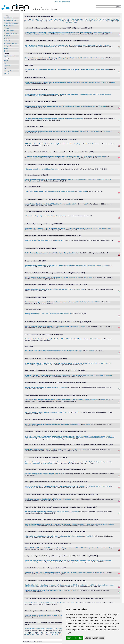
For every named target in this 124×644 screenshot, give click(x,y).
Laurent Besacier (104, 585)
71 (94, 21)
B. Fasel (71, 289)
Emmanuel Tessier (93, 363)
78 (111, 21)
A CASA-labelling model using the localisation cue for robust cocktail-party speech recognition (53, 375)
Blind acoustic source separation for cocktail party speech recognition (46, 58)
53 (50, 21)
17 (58, 19)
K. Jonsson (70, 449)
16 (56, 19)
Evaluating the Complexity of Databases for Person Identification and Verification (49, 572)
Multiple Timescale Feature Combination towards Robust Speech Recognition (48, 253)
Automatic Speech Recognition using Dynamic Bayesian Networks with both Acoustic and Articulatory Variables (59, 33)
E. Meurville (43, 586)
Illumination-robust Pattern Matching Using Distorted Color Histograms (46, 615)
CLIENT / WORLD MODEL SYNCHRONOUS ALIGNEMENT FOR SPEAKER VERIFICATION (51, 486)
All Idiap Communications (11, 23)
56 (57, 21)
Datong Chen (49, 240)
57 (60, 21)
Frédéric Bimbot (50, 47)
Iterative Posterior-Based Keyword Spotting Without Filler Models (44, 204)
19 (63, 19)
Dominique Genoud (95, 486)
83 (69, 22)
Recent (6, 49)
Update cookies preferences (62, 2)
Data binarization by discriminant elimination (38, 512)
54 (53, 21)
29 (88, 19)
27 (83, 19)
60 (67, 21)
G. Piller (41, 181)
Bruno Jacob (51, 438)
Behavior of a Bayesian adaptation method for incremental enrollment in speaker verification (53, 45)
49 (40, 21)
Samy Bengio (34, 34)
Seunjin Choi (77, 58)
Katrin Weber (69, 144)
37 (107, 19)
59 (65, 21)
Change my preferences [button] (94, 638)
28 (85, 19)
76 (106, 21)
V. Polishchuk (104, 82)
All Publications (8, 18)
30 (90, 19)
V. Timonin (105, 266)
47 (35, 21)
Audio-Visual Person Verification (35, 449)
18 (61, 19)
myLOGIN (6, 74)
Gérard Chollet (33, 438)
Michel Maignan (97, 180)
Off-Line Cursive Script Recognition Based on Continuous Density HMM (46, 277)
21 (68, 19)
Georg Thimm (78, 572)
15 (53, 19)
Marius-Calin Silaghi (71, 204)
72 (97, 21)
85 (74, 22)
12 (46, 19)
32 (95, 19)
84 (72, 22)
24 (75, 19)
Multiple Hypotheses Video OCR (34, 240)
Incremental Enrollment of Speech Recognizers (39, 629)
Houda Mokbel (110, 438)
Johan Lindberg (80, 438)
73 (99, 21)
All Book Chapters (9, 31)
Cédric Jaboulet (107, 45)
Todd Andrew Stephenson (100, 33)
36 (105, 19)
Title (5, 63)
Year (5, 68)
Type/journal (7, 66)
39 (112, 19)
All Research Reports (10, 21)
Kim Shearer (83, 156)
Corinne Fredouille (86, 45)
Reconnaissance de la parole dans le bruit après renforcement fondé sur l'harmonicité (51, 302)
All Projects (7, 41)
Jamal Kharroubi (60, 438)
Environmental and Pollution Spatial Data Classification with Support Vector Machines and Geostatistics (56, 94)
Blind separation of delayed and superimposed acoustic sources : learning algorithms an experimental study (58, 462)
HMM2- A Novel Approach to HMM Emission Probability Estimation (45, 144)
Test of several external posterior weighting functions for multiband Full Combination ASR (52, 339)
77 (109, 21)
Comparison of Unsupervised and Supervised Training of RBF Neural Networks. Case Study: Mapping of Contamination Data (62, 82)
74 (101, 21)
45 (31, 21)
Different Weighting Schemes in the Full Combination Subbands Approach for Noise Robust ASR (54, 548)
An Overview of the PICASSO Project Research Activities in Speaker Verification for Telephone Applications (57, 436)
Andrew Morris (45, 34)
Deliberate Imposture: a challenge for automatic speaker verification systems (48, 536)
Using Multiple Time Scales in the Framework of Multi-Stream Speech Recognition (49, 351)
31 (93, 19)
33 (97, 19)
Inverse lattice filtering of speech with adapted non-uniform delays (45, 191)
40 (115, 19)
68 (87, 21)
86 (77, 22)
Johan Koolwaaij (70, 438)
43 (26, 21)
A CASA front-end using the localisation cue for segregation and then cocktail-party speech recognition (56, 363)
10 (41, 19)
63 (75, 21)
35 (102, 19)
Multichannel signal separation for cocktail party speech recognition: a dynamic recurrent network (54, 228)
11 (44, 19)
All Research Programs (10, 43)
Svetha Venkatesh (102, 156)
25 (78, 19)
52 (48, 21)
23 (73, 19)
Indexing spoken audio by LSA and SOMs (37, 169)
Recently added (8, 71)
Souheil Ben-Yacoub (51, 449)
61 (70, 21)
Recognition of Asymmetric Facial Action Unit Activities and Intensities (46, 289)
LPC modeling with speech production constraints (40, 216)
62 (72, 21)
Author (6, 61)
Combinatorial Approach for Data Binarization (39, 499)
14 (51, 19)
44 (28, 21)
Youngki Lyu (102, 462)
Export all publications (10, 56)
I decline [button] (79, 638)
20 (66, 19)
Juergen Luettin (59, 240)
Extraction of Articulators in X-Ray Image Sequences (41, 590)
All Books (7, 28)
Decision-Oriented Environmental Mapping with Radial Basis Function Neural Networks (51, 524)
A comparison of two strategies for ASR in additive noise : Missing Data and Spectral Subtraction (54, 400)
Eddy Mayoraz (37, 96)
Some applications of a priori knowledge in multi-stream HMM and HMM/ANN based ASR (51, 326)
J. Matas (76, 449)
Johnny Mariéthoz (97, 45)
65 (80, 21)
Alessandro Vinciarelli (75, 277)
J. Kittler (84, 449)
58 (62, 21)
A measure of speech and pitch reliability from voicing (41, 412)
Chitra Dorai (91, 156)
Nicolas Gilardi (92, 94)
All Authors (7, 38)
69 (89, 21)
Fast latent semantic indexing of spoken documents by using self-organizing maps (50, 119)
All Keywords (8, 46)
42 (119, 19)
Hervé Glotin (85, 58)
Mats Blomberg (104, 436)
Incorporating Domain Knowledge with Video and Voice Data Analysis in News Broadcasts (52, 156)
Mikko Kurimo (79, 119)
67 (84, 21)
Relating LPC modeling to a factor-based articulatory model (43, 314)
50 (43, 21)
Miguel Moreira (68, 499)
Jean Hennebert (29, 47)
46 (33, 21)
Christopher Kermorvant (91, 400)
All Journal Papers (9, 26)
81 (119, 21)
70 (92, 21)
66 (82, 21)
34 (100, 19)
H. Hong (70, 58)
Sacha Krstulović (70, 191)
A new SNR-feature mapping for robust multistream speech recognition (46, 424)
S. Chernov (33, 181)
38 (110, 19)
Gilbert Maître (33, 586)
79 (114, 21)
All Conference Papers (10, 33)
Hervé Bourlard (106, 131)
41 (117, 19)
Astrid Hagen (94, 70)
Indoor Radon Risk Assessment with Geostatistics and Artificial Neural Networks (49, 180)
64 (77, 21)
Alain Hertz (65, 512)
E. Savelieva (106, 180)
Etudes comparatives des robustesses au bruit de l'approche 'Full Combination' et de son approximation (56, 106)
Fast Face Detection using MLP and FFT (37, 603)
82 (67, 22)
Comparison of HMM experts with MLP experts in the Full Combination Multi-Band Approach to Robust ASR (57, 70)
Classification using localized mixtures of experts (40, 474)
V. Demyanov (78, 180)
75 (104, 21)
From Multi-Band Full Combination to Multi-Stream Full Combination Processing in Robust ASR (53, 131)
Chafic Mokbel (39, 47)
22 (71, 19)
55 (55, 21)
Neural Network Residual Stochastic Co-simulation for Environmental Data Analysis (50, 266)
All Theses (7, 36)
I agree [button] (70, 638)
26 (80, 19)
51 (45, 21)
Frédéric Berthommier (97, 58)
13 (49, 19)
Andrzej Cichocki (47, 463)
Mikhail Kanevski (102, 94)
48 (38, 21)
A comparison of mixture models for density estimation (41, 387)
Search (6, 51)
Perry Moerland (63, 387)
